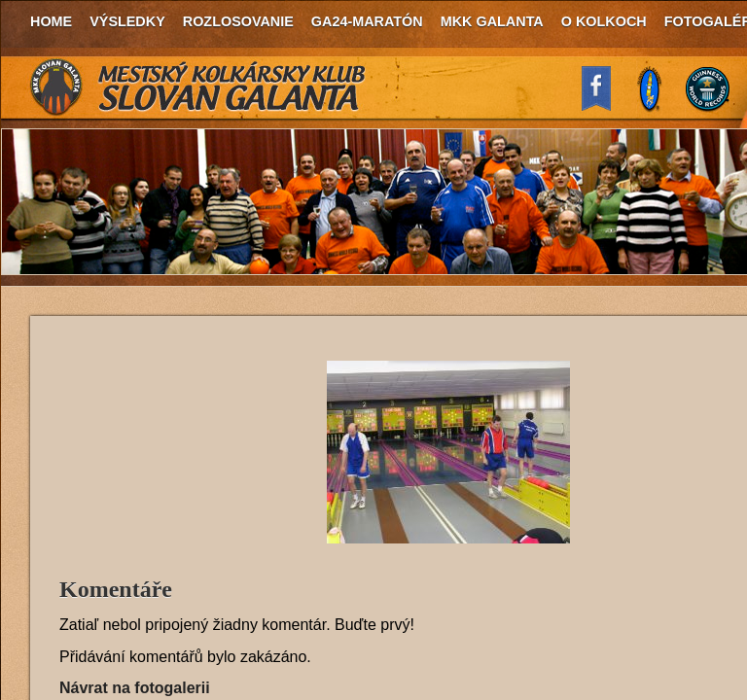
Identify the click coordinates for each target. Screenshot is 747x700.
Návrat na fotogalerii (135, 688)
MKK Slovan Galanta (198, 87)
